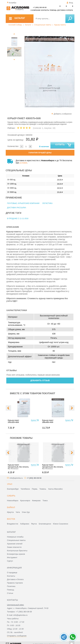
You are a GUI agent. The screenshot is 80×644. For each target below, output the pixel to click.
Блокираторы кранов (16, 554)
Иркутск (10, 512)
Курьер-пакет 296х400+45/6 (48, 421)
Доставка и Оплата (15, 579)
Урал (10, 484)
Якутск (34, 524)
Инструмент (12, 557)
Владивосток (13, 524)
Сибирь (11, 496)
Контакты (45, 10)
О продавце (12, 573)
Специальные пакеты (43, 25)
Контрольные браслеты (17, 551)
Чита (18, 512)
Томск (45, 501)
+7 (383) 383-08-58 (40, 7)
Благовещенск (45, 524)
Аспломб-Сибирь (15, 25)
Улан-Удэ (26, 512)
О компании (36, 10)
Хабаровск (25, 524)
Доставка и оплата (65, 10)
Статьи (10, 593)
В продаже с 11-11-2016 (18, 219)
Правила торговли (15, 583)
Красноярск (25, 501)
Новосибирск (13, 501)
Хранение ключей (15, 544)
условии (23, 163)
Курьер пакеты (60, 25)
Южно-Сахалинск (61, 524)
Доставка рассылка (17, 208)
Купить (63, 145)
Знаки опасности (14, 547)
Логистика (47, 203)
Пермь (35, 489)
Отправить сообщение (17, 636)
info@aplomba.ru (16, 478)
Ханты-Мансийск (55, 489)
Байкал (11, 507)
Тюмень (43, 489)
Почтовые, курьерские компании (23, 203)
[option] (49, 72)
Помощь (53, 10)
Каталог (28, 25)
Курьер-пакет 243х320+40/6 (14, 421)
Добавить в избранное (63, 114)
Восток (11, 519)
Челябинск (25, 489)
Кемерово (36, 501)
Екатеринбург (13, 489)
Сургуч (10, 561)
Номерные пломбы (15, 537)
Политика (11, 586)
